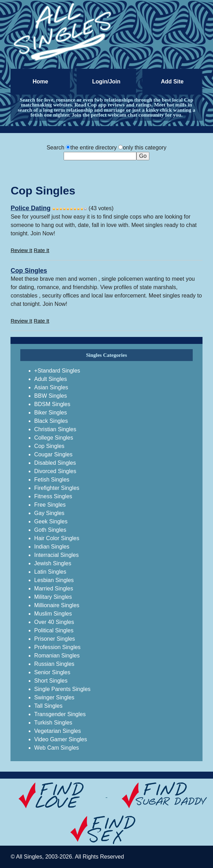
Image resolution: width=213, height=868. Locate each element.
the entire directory (94, 148)
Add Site (172, 82)
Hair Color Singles (57, 538)
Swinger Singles (54, 697)
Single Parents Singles (62, 689)
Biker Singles (51, 413)
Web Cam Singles (57, 748)
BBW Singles (51, 396)
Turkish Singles (53, 723)
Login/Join (106, 82)
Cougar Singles (53, 454)
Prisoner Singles (55, 639)
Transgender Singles (60, 714)
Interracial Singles (56, 555)
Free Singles (50, 505)
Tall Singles (48, 706)
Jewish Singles (53, 563)
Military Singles (53, 597)
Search (55, 148)
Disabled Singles (55, 463)
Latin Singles (50, 572)
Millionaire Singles (57, 605)
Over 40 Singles (54, 622)
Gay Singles (49, 513)
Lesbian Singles (54, 580)
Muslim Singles (53, 614)
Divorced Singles (55, 471)
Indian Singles (52, 547)
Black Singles (51, 421)
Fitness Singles (53, 496)
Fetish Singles (52, 480)
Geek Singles (51, 521)
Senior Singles (52, 672)
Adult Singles (51, 379)
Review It (21, 250)
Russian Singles (54, 664)
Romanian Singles (57, 656)
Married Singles (54, 589)
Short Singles (51, 681)
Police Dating (30, 208)
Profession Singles (58, 647)
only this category (145, 148)
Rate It (42, 250)
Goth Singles (50, 530)
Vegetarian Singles (58, 731)
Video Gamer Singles (61, 739)
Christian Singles (55, 429)
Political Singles (54, 630)
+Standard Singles (57, 371)
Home (40, 82)
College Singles (54, 438)
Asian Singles (51, 387)
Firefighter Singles (57, 488)
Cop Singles (29, 271)
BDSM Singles (52, 404)
